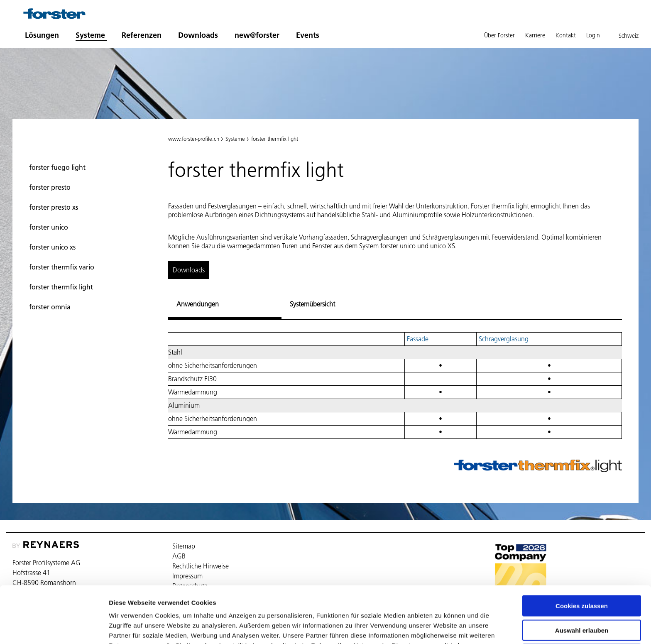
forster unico (49, 227)
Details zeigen (442, 628)
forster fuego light (57, 167)
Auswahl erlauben (582, 586)
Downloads (198, 35)
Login (593, 35)
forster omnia (50, 307)
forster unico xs (52, 247)
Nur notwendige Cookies (582, 610)
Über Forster (499, 35)
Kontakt (566, 35)
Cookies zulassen (582, 561)
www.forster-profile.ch (194, 139)
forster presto (50, 187)
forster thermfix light (61, 287)
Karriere (535, 35)
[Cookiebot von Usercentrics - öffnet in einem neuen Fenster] (54, 628)
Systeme (90, 35)
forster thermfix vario (62, 267)
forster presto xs (54, 207)
